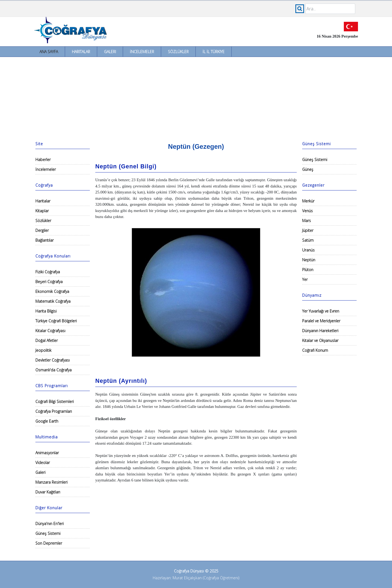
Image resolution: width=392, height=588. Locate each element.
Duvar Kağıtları (48, 492)
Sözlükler (178, 52)
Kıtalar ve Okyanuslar (320, 340)
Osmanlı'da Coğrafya (53, 370)
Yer (305, 279)
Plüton (308, 270)
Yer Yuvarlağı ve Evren (321, 311)
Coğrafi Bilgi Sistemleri (55, 401)
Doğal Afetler (47, 340)
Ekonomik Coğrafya (52, 291)
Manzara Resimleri (51, 482)
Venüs (307, 211)
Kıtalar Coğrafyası (50, 331)
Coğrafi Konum (315, 350)
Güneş (308, 169)
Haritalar (81, 52)
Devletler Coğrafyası (53, 360)
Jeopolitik (43, 350)
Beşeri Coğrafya (49, 282)
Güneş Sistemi (48, 533)
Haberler (43, 160)
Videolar (43, 463)
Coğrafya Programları (54, 411)
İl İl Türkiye (214, 52)
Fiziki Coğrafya (48, 272)
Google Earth (47, 421)
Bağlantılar (45, 240)
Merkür (308, 201)
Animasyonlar (47, 453)
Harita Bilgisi (46, 311)
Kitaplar (42, 211)
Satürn (308, 240)
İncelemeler (142, 52)
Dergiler (42, 230)
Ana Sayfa (49, 52)
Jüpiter (308, 230)
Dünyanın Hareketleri (320, 331)
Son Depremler (49, 543)
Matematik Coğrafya (53, 301)
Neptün (309, 260)
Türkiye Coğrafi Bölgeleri (56, 321)
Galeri (110, 52)
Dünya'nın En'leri (50, 524)
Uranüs (308, 250)
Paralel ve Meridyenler (321, 321)
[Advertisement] (196, 98)
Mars (307, 221)
